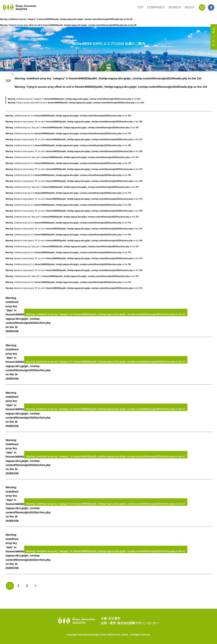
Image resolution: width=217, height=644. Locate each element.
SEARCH (175, 7)
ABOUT (190, 7)
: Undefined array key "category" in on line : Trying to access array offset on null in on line (111, 83)
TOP (140, 7)
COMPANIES (156, 7)
